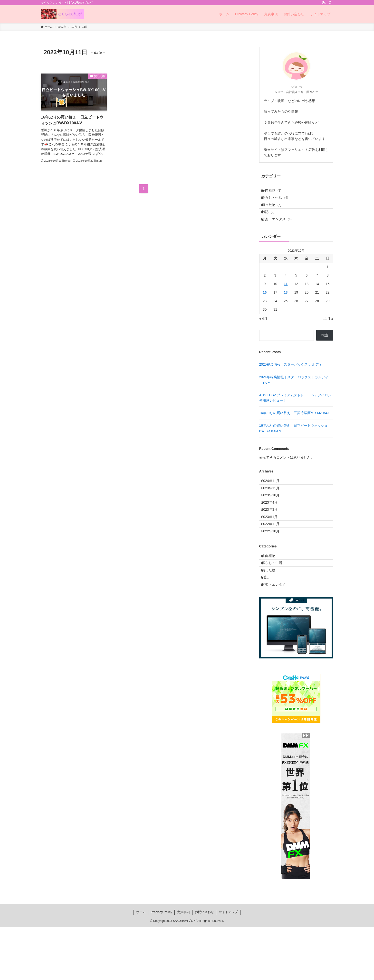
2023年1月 (273, 548)
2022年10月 (273, 568)
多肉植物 (275, 192)
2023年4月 (273, 527)
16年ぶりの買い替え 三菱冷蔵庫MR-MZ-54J (294, 428)
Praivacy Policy (161, 965)
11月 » (328, 333)
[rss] (324, 3)
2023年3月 (273, 537)
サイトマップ (228, 965)
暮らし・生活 (278, 202)
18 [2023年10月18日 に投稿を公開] (286, 307)
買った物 (275, 212)
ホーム (141, 965)
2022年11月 (273, 558)
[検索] (330, 3)
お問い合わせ (204, 965)
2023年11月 (273, 507)
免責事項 (183, 965)
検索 (325, 350)
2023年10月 (273, 517)
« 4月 (263, 333)
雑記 (272, 222)
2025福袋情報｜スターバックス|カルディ (291, 379)
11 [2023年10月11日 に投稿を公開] (286, 298)
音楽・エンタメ (280, 232)
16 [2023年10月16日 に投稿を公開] (265, 307)
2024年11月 (273, 497)
